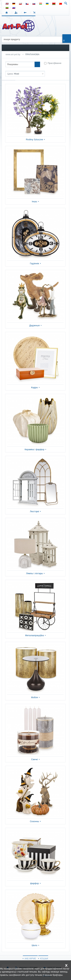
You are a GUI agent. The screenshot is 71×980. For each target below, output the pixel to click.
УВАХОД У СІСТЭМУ (17, 13)
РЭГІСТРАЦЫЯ (26, 13)
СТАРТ (7, 13)
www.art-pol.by (13, 54)
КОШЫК (35, 13)
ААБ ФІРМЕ (30, 958)
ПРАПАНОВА (32, 54)
